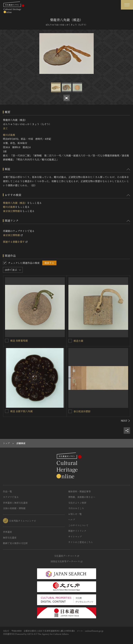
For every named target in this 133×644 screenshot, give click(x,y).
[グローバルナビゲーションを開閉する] (127, 5)
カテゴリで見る (11, 497)
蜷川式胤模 (9, 135)
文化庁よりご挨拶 (77, 503)
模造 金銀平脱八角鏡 (21, 411)
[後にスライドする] (125, 421)
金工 (5, 128)
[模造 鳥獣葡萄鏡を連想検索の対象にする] (7, 341)
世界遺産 (7, 532)
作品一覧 (7, 491)
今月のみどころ (76, 508)
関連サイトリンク (77, 531)
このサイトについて (78, 525)
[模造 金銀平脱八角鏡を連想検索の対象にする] (7, 411)
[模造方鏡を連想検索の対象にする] (70, 341)
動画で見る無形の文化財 (15, 543)
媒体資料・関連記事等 (79, 491)
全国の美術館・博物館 (14, 508)
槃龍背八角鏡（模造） (15, 203)
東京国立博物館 (11, 211)
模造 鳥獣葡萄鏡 (19, 341)
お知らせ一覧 (75, 514)
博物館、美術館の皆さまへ (82, 497)
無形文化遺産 (10, 538)
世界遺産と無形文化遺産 (15, 503)
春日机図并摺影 (82, 411)
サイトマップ (75, 537)
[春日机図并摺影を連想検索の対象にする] (70, 411)
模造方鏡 (78, 341)
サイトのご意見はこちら (81, 542)
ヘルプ (72, 520)
